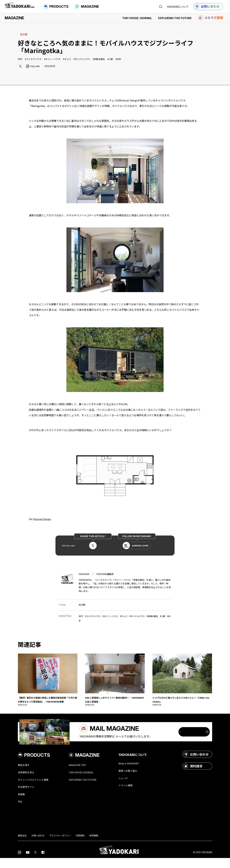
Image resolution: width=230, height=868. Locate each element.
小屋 (111, 59)
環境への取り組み (137, 780)
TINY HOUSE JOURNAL (137, 18)
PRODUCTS (56, 7)
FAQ (20, 811)
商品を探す (25, 774)
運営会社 (22, 846)
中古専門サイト (28, 796)
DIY (21, 59)
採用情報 (94, 846)
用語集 (22, 804)
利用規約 (80, 846)
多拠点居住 (99, 59)
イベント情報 (134, 795)
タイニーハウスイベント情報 (36, 789)
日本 (119, 59)
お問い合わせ (196, 763)
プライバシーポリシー (60, 846)
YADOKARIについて (178, 7)
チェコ (68, 59)
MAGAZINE (87, 7)
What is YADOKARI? (138, 772)
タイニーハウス (53, 59)
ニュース (131, 787)
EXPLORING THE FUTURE (175, 18)
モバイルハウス (82, 59)
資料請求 (193, 775)
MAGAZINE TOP (83, 774)
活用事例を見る (28, 781)
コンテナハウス (34, 59)
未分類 (82, 605)
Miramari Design (43, 519)
